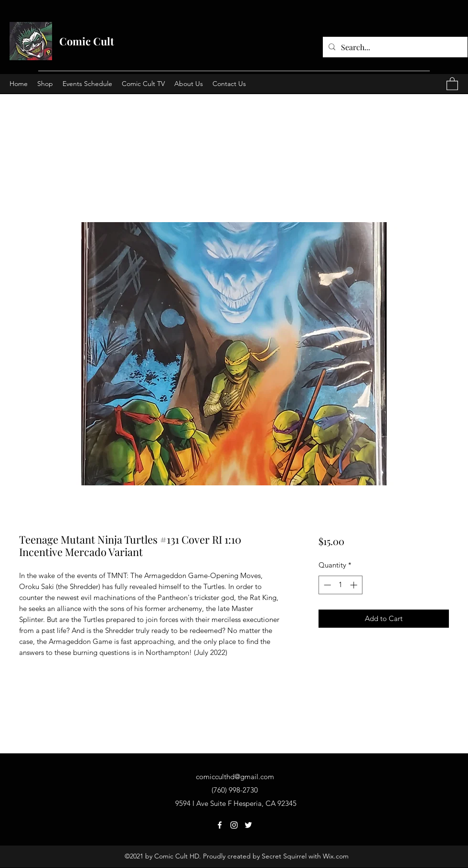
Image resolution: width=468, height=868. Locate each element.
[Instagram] (234, 825)
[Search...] (394, 47)
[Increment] (355, 585)
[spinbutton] (340, 585)
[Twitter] (248, 825)
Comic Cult (87, 41)
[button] (452, 83)
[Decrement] (326, 585)
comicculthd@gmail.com (235, 777)
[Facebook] (220, 825)
